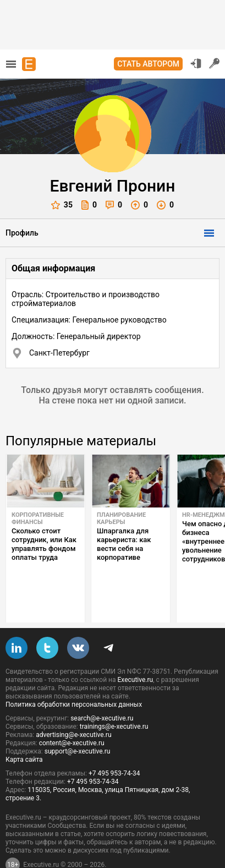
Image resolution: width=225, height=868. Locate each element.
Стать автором (148, 64)
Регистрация (215, 63)
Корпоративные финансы (38, 518)
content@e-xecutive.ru (72, 717)
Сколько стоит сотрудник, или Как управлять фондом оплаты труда (44, 544)
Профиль (22, 233)
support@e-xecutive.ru (78, 725)
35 (62, 205)
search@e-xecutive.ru (102, 692)
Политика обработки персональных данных (74, 679)
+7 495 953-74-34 (114, 747)
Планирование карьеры (121, 518)
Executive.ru (135, 654)
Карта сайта (24, 734)
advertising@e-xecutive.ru (73, 709)
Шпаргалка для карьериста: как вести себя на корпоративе (124, 544)
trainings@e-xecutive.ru (114, 701)
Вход (196, 63)
